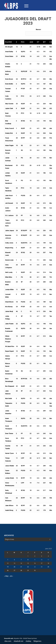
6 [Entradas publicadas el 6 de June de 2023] (14, 560)
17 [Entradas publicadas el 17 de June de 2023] (42, 563)
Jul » (11, 576)
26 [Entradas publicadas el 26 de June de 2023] (8, 570)
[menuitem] (25, 6)
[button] (13, 42)
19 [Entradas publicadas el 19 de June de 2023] (8, 567)
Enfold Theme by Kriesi (30, 638)
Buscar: (39, 29)
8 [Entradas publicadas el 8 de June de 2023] (28, 560)
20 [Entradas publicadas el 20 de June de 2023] (14, 567)
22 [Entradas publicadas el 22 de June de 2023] (28, 567)
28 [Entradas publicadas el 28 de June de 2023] (21, 570)
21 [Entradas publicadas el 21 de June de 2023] (21, 567)
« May (6, 576)
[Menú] (25, 6)
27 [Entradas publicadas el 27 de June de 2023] (14, 570)
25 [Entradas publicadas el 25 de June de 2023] (48, 567)
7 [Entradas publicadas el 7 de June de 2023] (21, 560)
